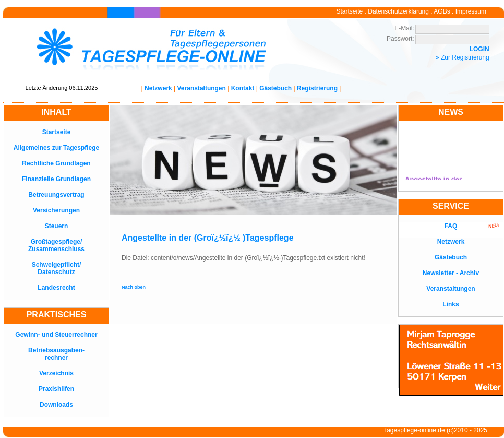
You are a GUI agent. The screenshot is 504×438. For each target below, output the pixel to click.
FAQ (451, 226)
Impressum (471, 11)
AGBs (442, 11)
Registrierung (317, 88)
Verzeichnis (56, 373)
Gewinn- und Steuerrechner (56, 335)
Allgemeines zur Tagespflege (57, 148)
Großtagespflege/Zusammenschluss (56, 245)
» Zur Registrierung (463, 57)
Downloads (56, 405)
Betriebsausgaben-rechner (56, 354)
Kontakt (243, 88)
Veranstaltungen (202, 88)
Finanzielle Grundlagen (56, 179)
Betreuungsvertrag (56, 195)
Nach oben (134, 287)
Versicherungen (56, 210)
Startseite (350, 11)
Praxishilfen (56, 389)
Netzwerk (158, 88)
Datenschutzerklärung (398, 11)
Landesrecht (56, 288)
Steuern (57, 226)
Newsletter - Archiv (451, 273)
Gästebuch (275, 88)
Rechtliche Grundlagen (56, 163)
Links (451, 304)
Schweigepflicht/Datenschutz (57, 268)
